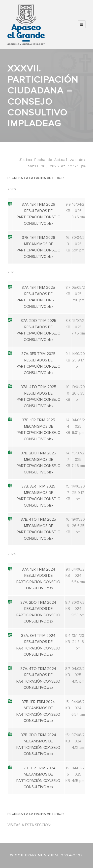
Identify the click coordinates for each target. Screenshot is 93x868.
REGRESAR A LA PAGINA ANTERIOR (36, 178)
